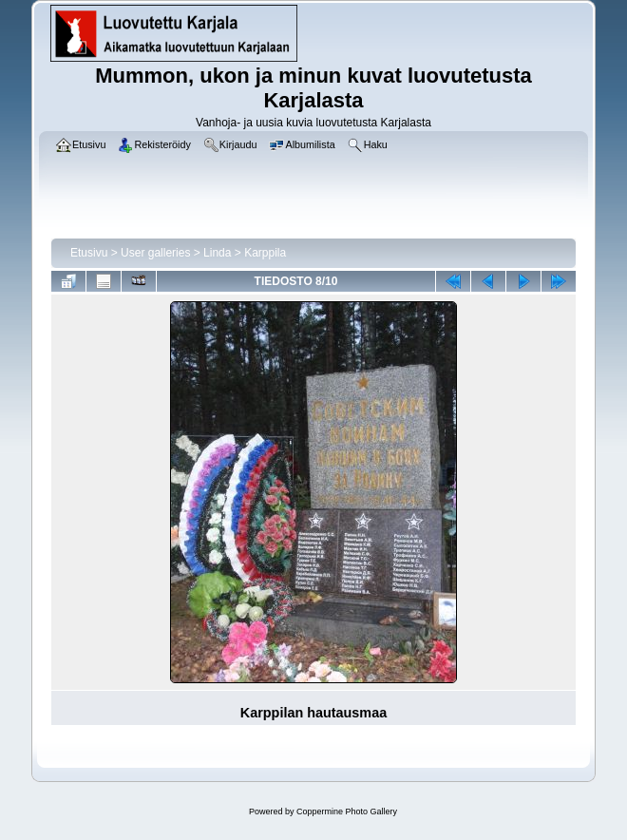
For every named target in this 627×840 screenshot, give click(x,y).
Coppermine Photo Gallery (347, 811)
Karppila (265, 253)
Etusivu (89, 253)
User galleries (155, 253)
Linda (217, 253)
